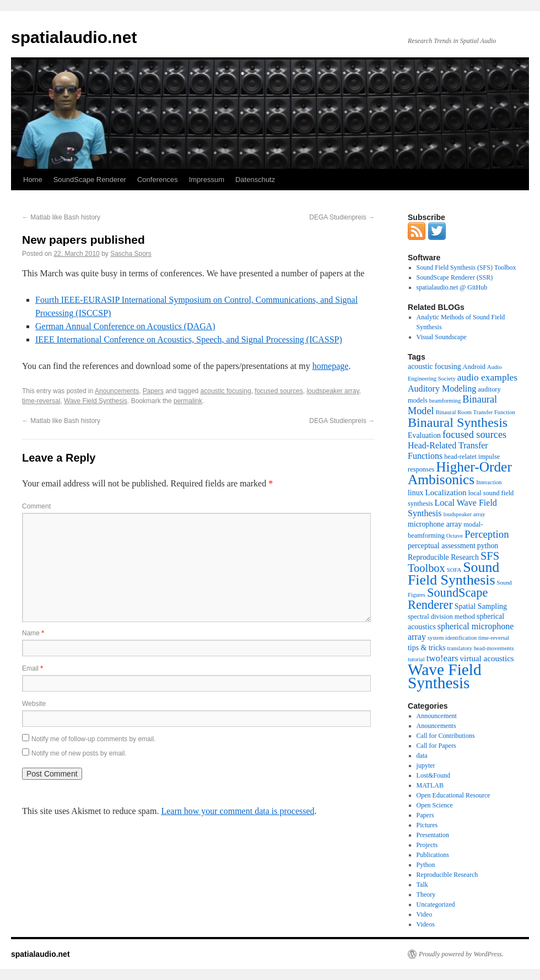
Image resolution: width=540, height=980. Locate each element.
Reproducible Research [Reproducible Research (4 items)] (443, 557)
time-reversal (41, 401)
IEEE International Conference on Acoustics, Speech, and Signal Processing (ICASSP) (189, 339)
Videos (426, 924)
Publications (433, 855)
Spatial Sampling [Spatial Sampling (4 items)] (481, 606)
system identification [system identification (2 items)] (452, 638)
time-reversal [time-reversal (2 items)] (494, 638)
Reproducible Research (447, 875)
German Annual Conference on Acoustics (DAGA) (125, 326)
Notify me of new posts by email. (79, 753)
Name (33, 633)
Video (425, 914)
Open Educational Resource (453, 795)
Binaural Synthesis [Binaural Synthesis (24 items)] (458, 422)
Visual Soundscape (442, 337)
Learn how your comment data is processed (237, 811)
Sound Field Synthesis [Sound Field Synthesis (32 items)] (453, 574)
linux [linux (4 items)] (416, 493)
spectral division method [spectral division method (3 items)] (441, 617)
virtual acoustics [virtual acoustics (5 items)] (487, 658)
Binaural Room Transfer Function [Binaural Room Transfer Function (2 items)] (476, 412)
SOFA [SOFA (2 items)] (454, 570)
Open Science (435, 805)
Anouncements (117, 391)
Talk (422, 885)
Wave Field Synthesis (96, 401)
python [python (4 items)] (488, 546)
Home (33, 180)
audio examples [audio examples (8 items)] (487, 377)
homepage (331, 366)
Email (33, 668)
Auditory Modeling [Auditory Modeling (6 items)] (442, 389)
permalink (188, 401)
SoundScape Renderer (90, 180)
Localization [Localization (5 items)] (446, 492)
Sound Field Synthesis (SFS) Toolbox (466, 267)
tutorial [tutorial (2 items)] (416, 659)
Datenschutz (255, 180)
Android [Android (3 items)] (474, 367)
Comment (36, 506)
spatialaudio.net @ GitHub (452, 287)
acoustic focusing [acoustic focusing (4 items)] (434, 366)
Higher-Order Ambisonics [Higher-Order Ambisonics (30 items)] (460, 473)
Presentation (433, 835)
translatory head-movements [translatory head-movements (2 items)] (481, 648)
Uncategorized (436, 904)
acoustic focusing (226, 391)
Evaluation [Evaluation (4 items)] (424, 435)
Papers (153, 391)
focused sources (279, 391)
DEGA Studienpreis (342, 217)
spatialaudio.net (74, 37)
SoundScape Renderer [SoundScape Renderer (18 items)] (448, 599)
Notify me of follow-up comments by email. (93, 739)
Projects (427, 845)
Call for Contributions (446, 736)
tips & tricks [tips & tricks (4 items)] (427, 648)
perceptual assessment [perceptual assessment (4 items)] (442, 546)
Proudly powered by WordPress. (461, 954)
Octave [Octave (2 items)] (455, 536)
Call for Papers (436, 746)
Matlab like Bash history (61, 217)
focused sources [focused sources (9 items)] (474, 435)
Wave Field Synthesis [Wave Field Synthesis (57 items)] (445, 676)
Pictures (427, 825)
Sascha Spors (131, 254)
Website (34, 704)
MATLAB (430, 785)
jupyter (426, 765)
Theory (426, 895)
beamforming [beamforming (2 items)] (445, 401)
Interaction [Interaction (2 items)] (489, 482)
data (422, 756)
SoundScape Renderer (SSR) (455, 277)
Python (426, 865)
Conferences (158, 180)
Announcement (437, 716)
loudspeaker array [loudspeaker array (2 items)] (465, 514)
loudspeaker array (333, 391)
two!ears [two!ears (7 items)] (442, 658)
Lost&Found (433, 775)
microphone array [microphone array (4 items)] (435, 524)
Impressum (207, 180)
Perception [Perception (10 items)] (487, 534)
